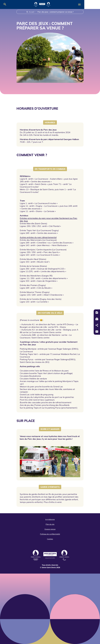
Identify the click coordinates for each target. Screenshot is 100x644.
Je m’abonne (50, 519)
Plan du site (50, 524)
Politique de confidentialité (50, 534)
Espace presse (50, 529)
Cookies (50, 539)
